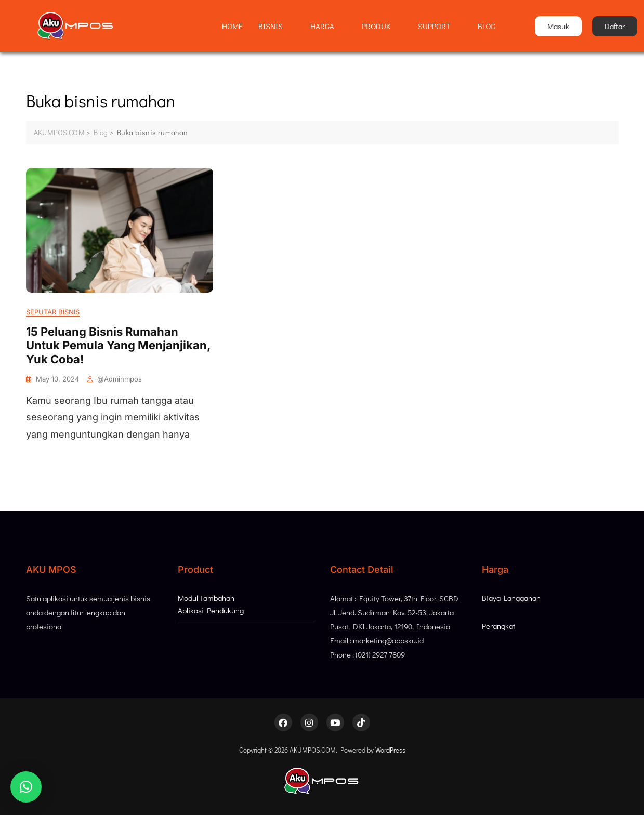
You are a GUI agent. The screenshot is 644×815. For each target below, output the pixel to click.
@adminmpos (120, 379)
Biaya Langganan (511, 598)
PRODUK (380, 26)
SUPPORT (438, 26)
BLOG (487, 26)
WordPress (390, 750)
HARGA (327, 26)
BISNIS (275, 26)
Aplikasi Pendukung (211, 610)
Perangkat (498, 626)
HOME (232, 26)
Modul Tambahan (206, 598)
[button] (26, 787)
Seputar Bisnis (53, 312)
